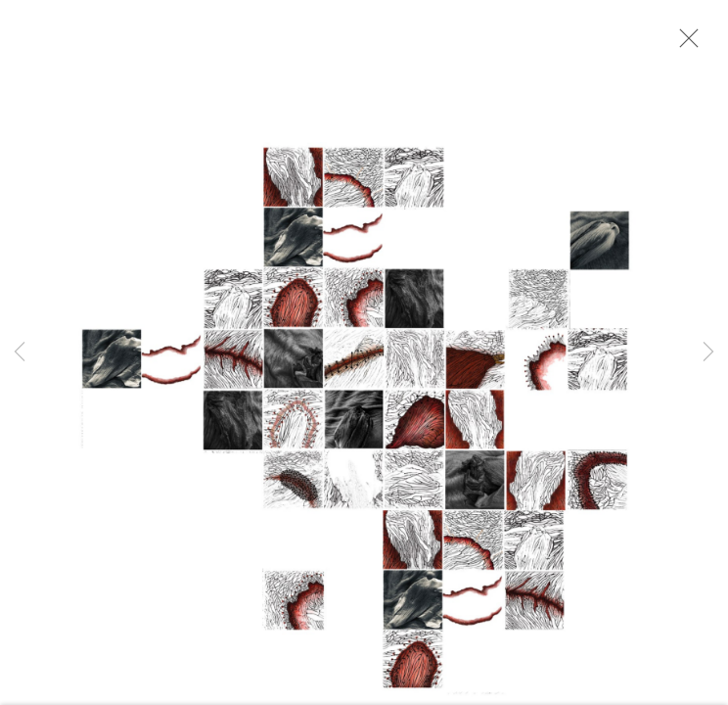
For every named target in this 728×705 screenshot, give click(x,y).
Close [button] (684, 44)
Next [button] (708, 352)
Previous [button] (20, 352)
